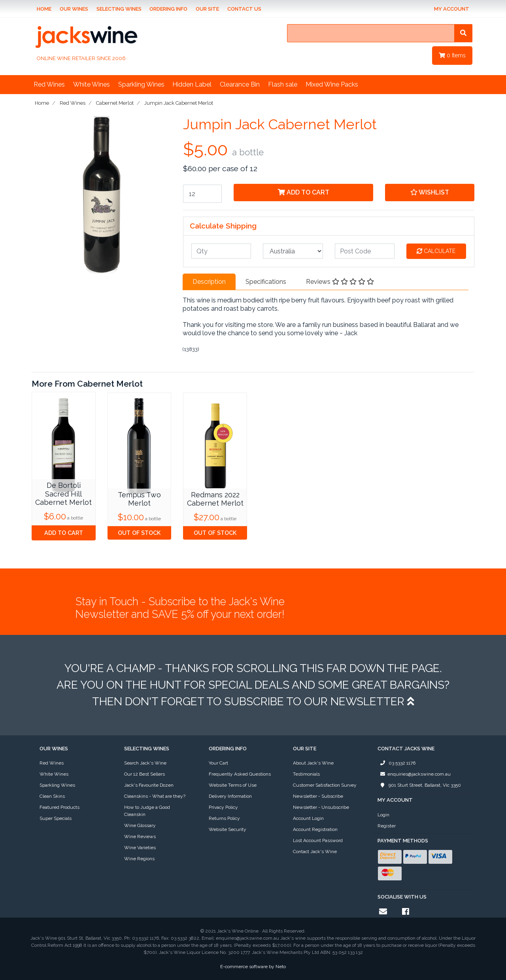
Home (44, 9)
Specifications (266, 282)
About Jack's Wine (313, 763)
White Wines (92, 84)
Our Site (207, 9)
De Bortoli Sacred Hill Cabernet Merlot (63, 494)
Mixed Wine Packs (332, 84)
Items (452, 55)
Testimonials (306, 774)
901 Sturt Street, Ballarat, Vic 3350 (419, 785)
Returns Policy (224, 818)
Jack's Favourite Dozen (149, 785)
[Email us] (383, 912)
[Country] (293, 251)
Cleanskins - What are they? (155, 796)
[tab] (209, 282)
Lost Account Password (318, 840)
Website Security (228, 829)
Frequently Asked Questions (240, 774)
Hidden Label (192, 84)
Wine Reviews (140, 836)
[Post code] (365, 251)
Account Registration (315, 829)
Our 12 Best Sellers (144, 774)
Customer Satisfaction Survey (325, 785)
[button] (430, 193)
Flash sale (283, 84)
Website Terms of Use (233, 785)
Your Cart (218, 763)
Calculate (436, 251)
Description (209, 282)
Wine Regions (139, 859)
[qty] (221, 251)
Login (383, 815)
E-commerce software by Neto (253, 967)
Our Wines (74, 9)
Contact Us (244, 9)
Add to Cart (304, 192)
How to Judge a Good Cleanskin (147, 811)
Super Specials (56, 818)
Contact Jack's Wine (315, 852)
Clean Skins (52, 796)
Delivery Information (230, 796)
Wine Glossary (140, 825)
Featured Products (59, 807)
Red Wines (49, 84)
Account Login (308, 818)
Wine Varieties (140, 848)
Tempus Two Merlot (139, 499)
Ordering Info (168, 9)
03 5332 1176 (396, 763)
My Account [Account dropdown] (452, 9)
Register (387, 826)
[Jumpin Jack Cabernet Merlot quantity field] (202, 194)
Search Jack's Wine (145, 763)
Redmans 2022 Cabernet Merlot (215, 499)
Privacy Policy (223, 807)
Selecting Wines (119, 9)
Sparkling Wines (141, 84)
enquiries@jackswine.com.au (414, 774)
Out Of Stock (139, 533)
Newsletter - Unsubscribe (321, 807)
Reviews (340, 282)
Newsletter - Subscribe (318, 796)
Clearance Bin (240, 84)
